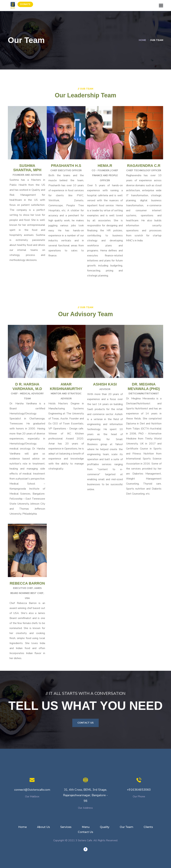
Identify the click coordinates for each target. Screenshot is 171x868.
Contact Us (85, 723)
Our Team (126, 827)
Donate (25, 4)
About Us (44, 827)
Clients (148, 827)
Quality (105, 827)
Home (142, 40)
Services (66, 827)
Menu (86, 827)
